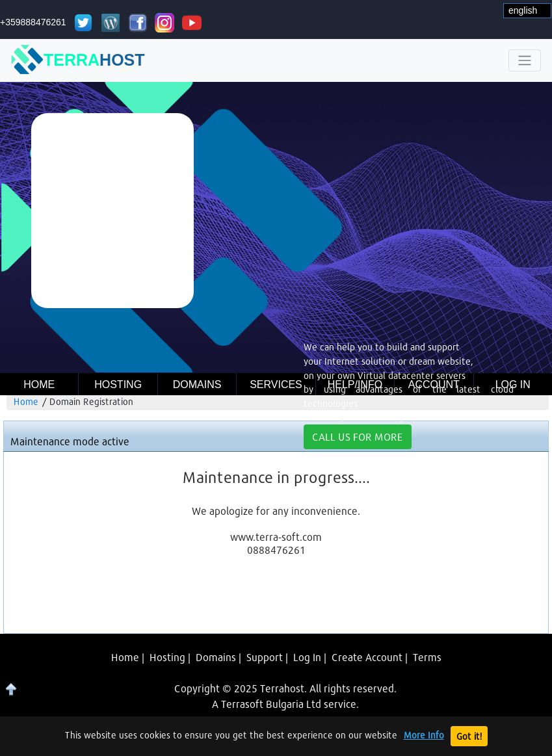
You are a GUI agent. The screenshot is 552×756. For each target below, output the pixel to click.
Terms (427, 657)
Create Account (367, 657)
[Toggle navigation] (525, 60)
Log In (307, 657)
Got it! (469, 736)
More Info (424, 735)
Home (39, 385)
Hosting (118, 385)
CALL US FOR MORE (358, 437)
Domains (197, 385)
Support (265, 657)
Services (276, 385)
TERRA (78, 60)
